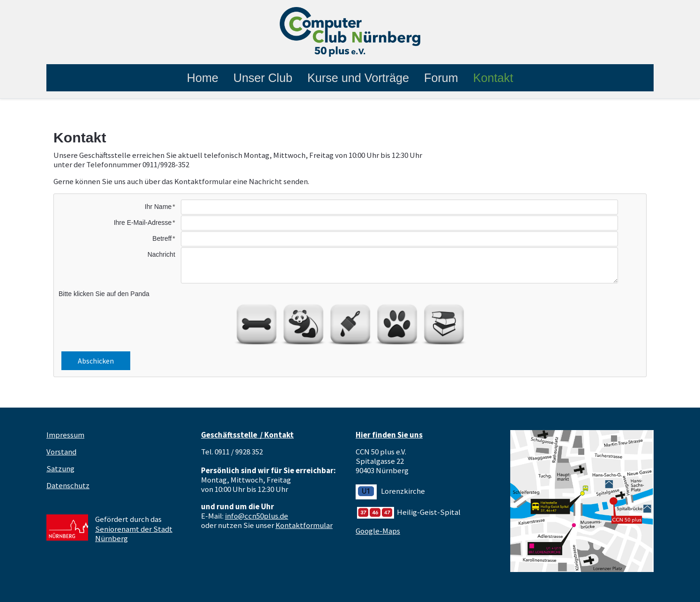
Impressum (65, 435)
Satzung (60, 468)
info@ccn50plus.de (257, 516)
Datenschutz (68, 485)
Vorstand (61, 452)
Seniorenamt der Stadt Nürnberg (134, 534)
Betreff (162, 238)
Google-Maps (378, 531)
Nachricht (161, 254)
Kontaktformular (304, 525)
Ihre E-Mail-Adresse (143, 223)
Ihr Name (158, 207)
